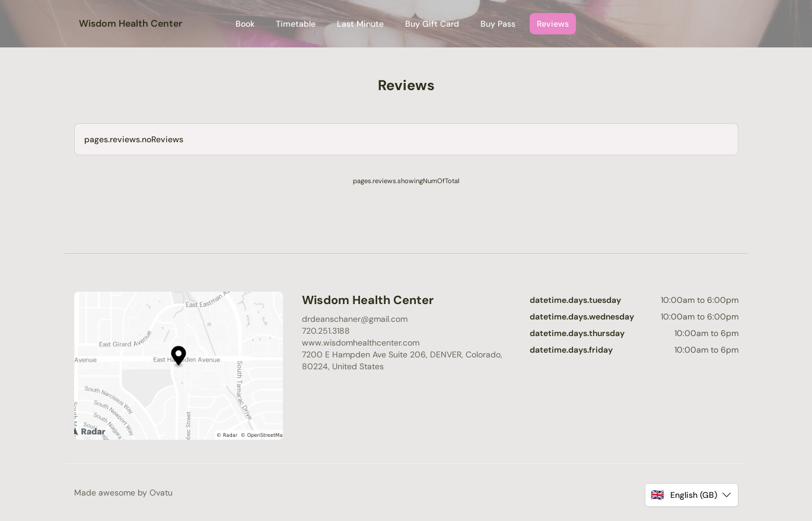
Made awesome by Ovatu (123, 493)
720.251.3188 (326, 331)
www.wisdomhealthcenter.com (361, 343)
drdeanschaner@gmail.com (355, 319)
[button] (691, 495)
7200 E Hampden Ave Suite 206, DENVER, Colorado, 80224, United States (402, 360)
